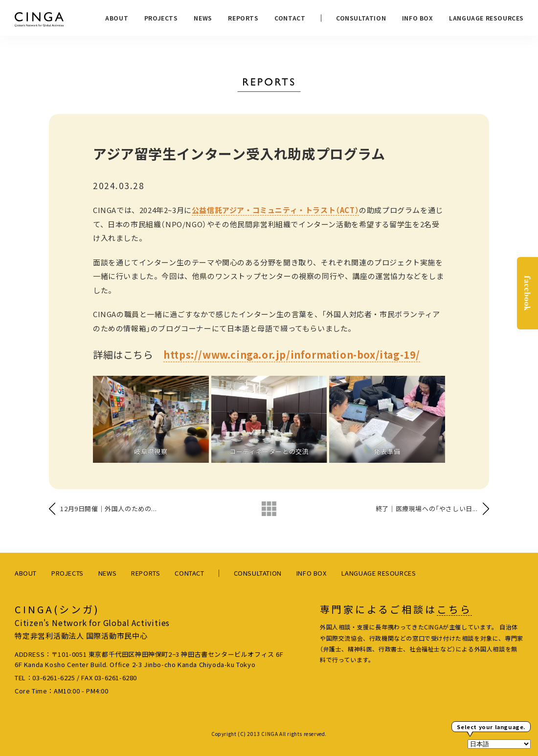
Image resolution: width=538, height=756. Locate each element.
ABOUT (117, 18)
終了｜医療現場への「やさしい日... (427, 508)
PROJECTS (161, 18)
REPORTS (243, 18)
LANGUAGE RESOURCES (486, 18)
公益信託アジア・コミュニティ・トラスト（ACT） (275, 210)
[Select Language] (499, 744)
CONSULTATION (361, 18)
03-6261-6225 (54, 678)
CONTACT (290, 18)
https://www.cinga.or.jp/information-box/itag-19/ (292, 355)
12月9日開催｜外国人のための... (108, 508)
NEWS (203, 18)
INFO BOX (418, 18)
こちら (454, 609)
